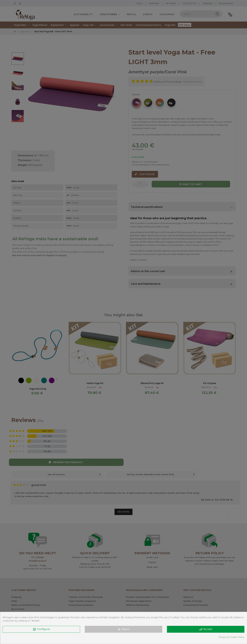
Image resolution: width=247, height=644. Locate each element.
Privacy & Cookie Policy (231, 637)
